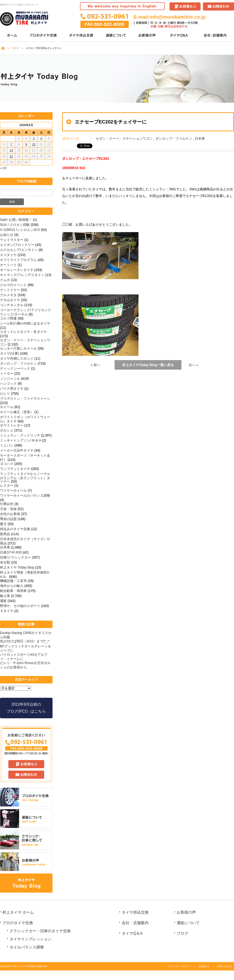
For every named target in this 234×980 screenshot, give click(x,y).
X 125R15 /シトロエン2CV (20, 230)
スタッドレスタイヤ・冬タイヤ (23, 332)
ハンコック (8, 383)
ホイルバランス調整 (27, 947)
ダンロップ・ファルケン (174, 138)
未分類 (5, 562)
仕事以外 (7, 504)
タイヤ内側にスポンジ (17, 358)
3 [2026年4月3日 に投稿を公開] (34, 138)
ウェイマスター (12, 240)
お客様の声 (147, 36)
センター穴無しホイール (18, 348)
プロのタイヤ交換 (44, 36)
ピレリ (5, 394)
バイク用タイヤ (12, 389)
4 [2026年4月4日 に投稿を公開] (41, 138)
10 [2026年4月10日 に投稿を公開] (34, 144)
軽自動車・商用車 (13, 591)
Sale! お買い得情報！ (16, 220)
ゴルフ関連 (8, 318)
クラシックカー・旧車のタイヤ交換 (40, 931)
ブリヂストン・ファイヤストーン (25, 399)
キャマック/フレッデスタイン (22, 275)
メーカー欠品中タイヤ (17, 450)
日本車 (200, 138)
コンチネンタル (12, 305)
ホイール (7, 407)
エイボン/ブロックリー (17, 245)
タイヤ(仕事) (9, 353)
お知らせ (7, 235)
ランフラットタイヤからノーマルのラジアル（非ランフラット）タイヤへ (25, 478)
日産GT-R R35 (11, 552)
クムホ (5, 280)
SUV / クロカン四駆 (15, 225)
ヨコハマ (7, 464)
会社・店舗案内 (215, 36)
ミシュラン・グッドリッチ (20, 435)
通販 (3, 601)
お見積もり (204, 966)
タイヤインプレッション (31, 939)
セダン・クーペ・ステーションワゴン (124, 138)
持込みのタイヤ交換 (15, 529)
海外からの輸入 (12, 586)
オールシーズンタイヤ (17, 270)
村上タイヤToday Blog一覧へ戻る (148, 365)
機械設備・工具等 (13, 581)
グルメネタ (8, 295)
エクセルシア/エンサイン (19, 250)
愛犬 (3, 524)
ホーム (12, 36)
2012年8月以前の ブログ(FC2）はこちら (26, 708)
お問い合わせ (224, 966)
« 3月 (4, 168)
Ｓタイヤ (7, 611)
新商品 (5, 534)
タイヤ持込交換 (82, 36)
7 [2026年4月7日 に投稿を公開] (11, 144)
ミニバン (7, 445)
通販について (116, 36)
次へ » (193, 365)
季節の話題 (8, 519)
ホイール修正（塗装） (17, 412)
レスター (7, 485)
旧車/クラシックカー (16, 557)
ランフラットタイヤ (15, 469)
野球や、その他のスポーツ (20, 606)
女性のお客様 (10, 514)
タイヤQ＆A (180, 36)
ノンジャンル (10, 378)
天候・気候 (8, 509)
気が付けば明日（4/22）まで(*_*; (25, 641)
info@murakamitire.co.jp (178, 17)
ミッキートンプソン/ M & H (21, 440)
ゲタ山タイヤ (10, 300)
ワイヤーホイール (13, 490)
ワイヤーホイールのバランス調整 (25, 495)
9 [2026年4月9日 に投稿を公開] (26, 144)
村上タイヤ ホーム (18, 912)
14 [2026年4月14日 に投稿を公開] (11, 150)
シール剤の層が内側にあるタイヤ (25, 323)
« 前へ (96, 365)
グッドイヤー (10, 290)
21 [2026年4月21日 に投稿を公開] (11, 156)
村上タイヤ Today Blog (17, 567)
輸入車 (5, 596)
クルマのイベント (13, 285)
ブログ (182, 933)
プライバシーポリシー (179, 966)
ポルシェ (7, 430)
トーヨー (7, 373)
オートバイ (8, 265)
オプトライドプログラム (18, 260)
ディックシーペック (15, 368)
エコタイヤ (8, 255)
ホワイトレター (12, 425)
